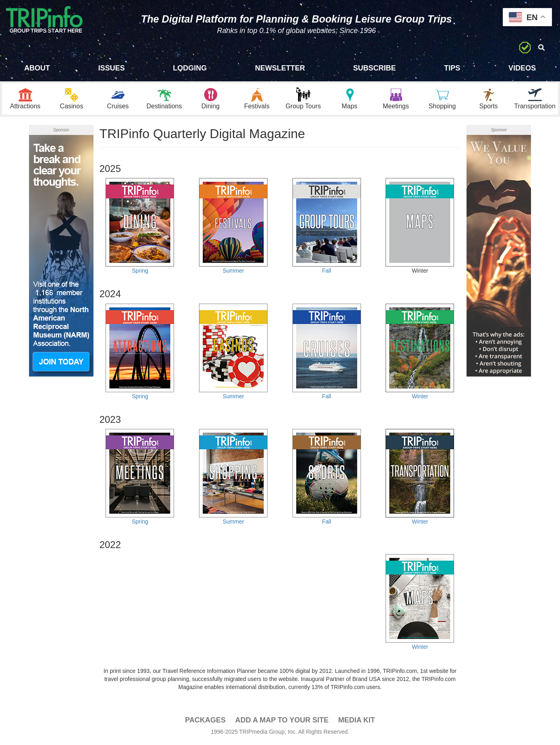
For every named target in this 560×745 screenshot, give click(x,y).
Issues (112, 68)
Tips (452, 68)
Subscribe (375, 68)
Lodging (190, 68)
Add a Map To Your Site (282, 721)
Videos (522, 68)
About (37, 68)
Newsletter (280, 68)
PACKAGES (205, 721)
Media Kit (356, 721)
